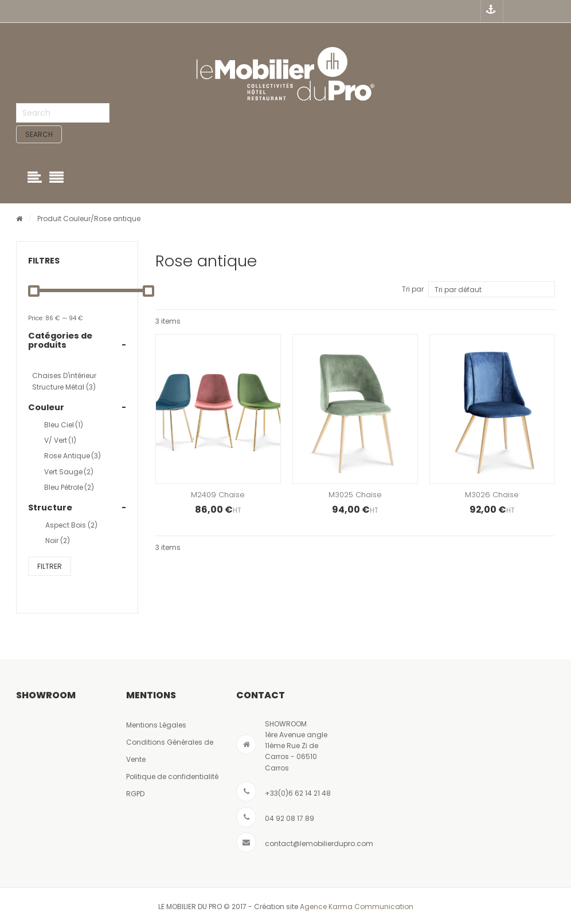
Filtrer (50, 566)
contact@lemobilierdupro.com (319, 844)
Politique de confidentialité (172, 776)
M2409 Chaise (218, 495)
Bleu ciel (64, 425)
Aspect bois (71, 526)
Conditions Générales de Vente (170, 751)
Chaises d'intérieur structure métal (64, 382)
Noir (58, 541)
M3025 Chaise (355, 495)
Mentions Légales (156, 725)
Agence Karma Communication (357, 907)
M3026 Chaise (492, 495)
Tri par (413, 290)
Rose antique (73, 456)
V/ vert (60, 441)
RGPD (135, 794)
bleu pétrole (69, 487)
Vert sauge (69, 472)
